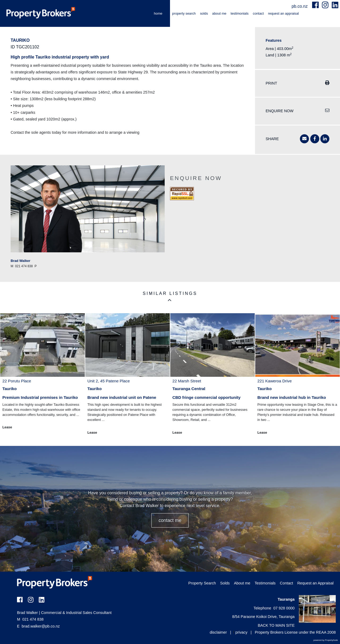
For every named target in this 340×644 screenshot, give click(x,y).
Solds (204, 13)
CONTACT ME (170, 520)
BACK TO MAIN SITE (276, 625)
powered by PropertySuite (326, 640)
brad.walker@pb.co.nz (41, 626)
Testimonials (240, 13)
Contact (258, 13)
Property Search (184, 13)
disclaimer (218, 632)
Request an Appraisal (283, 13)
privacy (241, 632)
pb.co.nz (300, 6)
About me (219, 13)
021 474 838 (30, 619)
